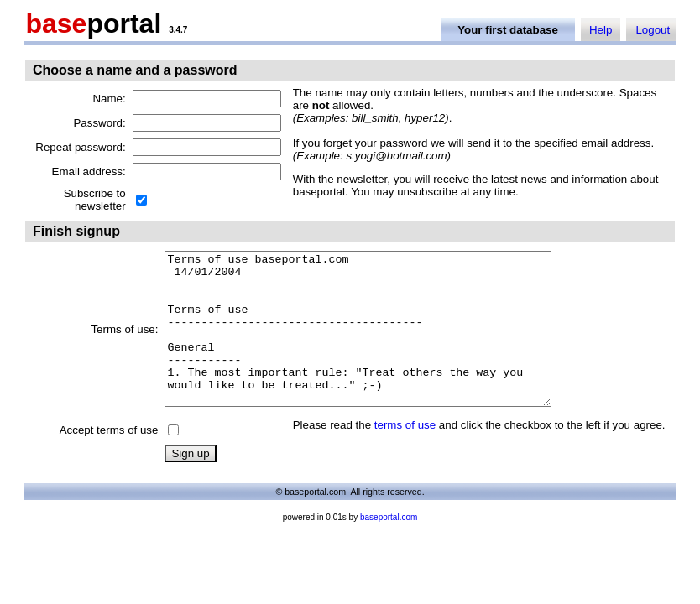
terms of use (405, 455)
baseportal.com (389, 547)
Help (601, 30)
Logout (653, 30)
